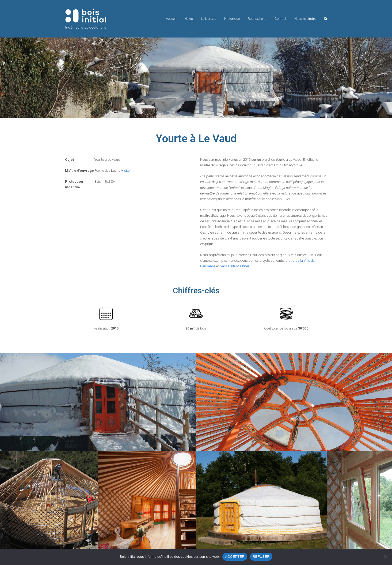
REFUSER (261, 557)
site (127, 171)
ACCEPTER (235, 557)
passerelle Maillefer (234, 266)
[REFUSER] (385, 557)
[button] (326, 19)
